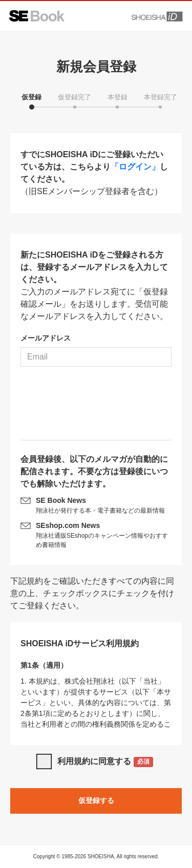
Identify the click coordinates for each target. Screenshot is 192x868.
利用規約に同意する (105, 762)
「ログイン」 (135, 167)
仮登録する (96, 800)
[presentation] (96, 407)
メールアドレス (46, 338)
